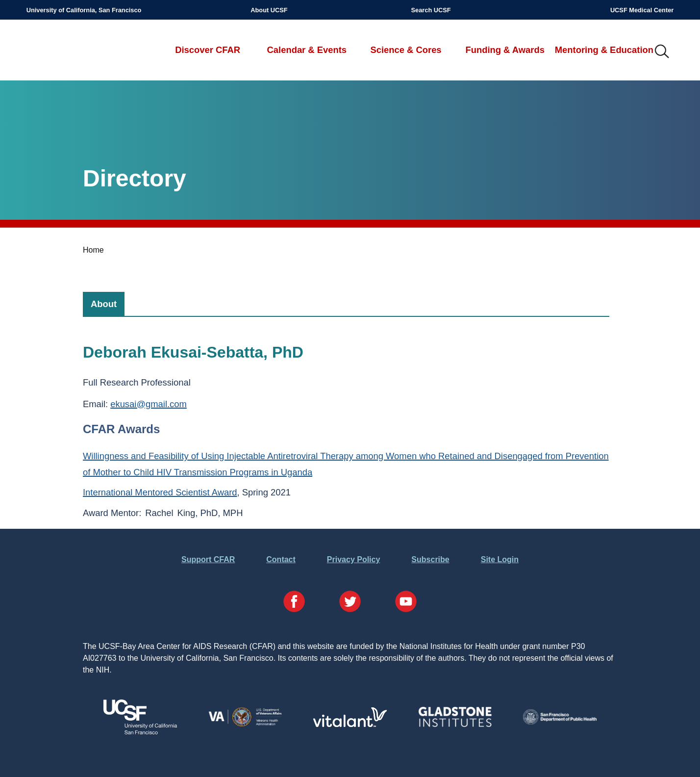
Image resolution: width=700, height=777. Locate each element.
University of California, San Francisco (84, 10)
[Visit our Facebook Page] (294, 603)
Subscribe (430, 559)
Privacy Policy (354, 559)
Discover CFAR (208, 50)
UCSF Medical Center (642, 10)
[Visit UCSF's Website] (140, 732)
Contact (281, 559)
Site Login (500, 559)
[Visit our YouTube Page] (406, 603)
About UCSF (269, 10)
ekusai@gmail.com (149, 404)
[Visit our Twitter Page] (350, 603)
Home (93, 250)
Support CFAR (208, 559)
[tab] (104, 304)
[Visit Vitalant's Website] (350, 724)
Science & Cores (406, 50)
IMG (662, 52)
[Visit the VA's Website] (245, 725)
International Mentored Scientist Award (160, 492)
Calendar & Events (307, 50)
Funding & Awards (505, 50)
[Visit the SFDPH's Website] (560, 722)
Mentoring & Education (604, 50)
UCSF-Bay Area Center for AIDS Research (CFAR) (78, 52)
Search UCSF (431, 10)
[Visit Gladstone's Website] (455, 725)
